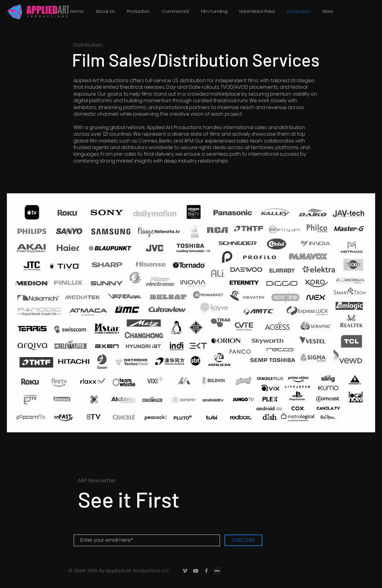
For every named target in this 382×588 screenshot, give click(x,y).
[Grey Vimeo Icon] (185, 571)
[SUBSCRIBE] (243, 540)
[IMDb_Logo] (217, 571)
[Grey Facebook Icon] (206, 571)
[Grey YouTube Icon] (196, 571)
